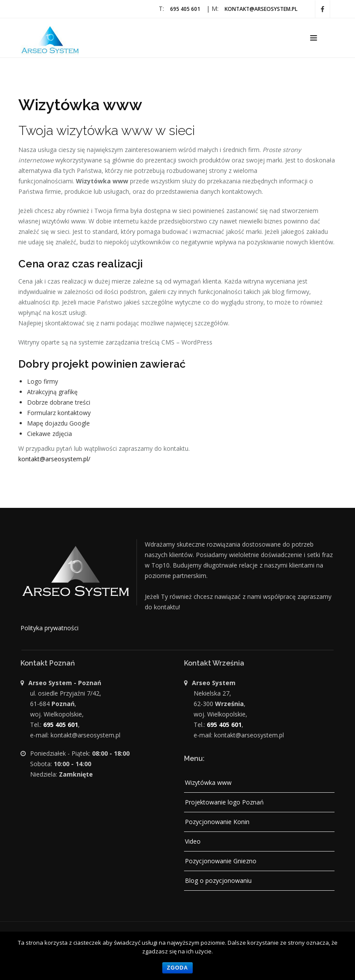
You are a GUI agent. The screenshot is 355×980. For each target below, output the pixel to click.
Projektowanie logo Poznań (224, 802)
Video (193, 841)
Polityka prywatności (49, 628)
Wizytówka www (208, 782)
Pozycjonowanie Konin (217, 822)
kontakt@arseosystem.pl (261, 9)
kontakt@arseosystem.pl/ (54, 459)
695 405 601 (185, 9)
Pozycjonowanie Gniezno (221, 861)
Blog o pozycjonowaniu (218, 880)
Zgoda (177, 968)
